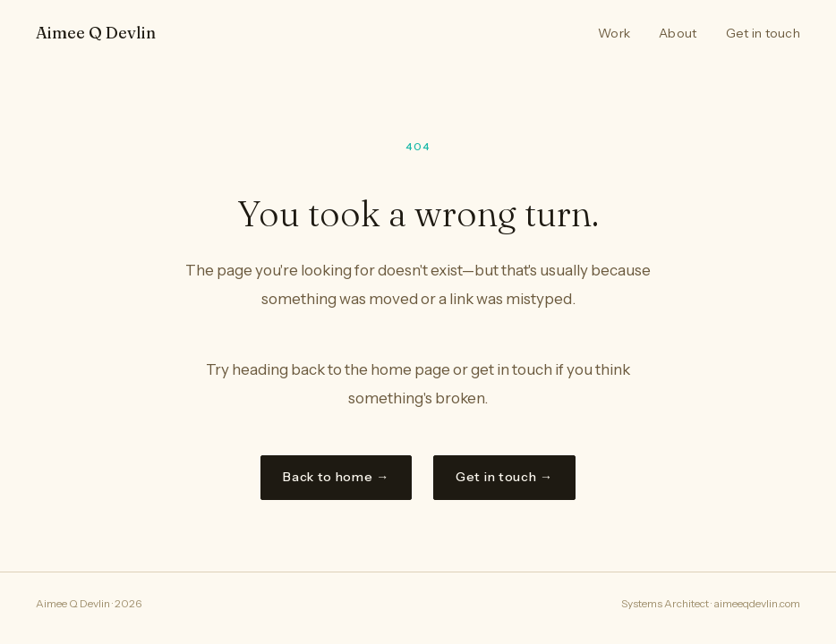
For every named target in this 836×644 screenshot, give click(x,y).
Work (614, 33)
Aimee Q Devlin (96, 33)
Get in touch (763, 33)
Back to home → (336, 477)
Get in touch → (504, 477)
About (678, 33)
